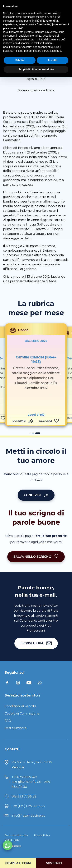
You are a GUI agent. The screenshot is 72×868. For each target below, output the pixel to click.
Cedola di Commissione (22, 713)
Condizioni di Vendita (16, 835)
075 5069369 (27, 777)
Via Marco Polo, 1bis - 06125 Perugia (32, 765)
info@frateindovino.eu (29, 816)
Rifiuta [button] (20, 60)
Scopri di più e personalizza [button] (36, 69)
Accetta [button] (53, 60)
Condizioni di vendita (20, 706)
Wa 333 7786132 (24, 796)
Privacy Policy (42, 835)
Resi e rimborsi (16, 728)
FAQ (8, 721)
